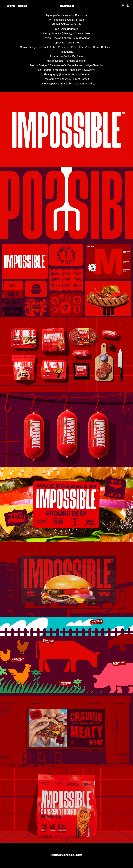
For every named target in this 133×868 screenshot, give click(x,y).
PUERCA (67, 6)
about (22, 6)
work (11, 6)
